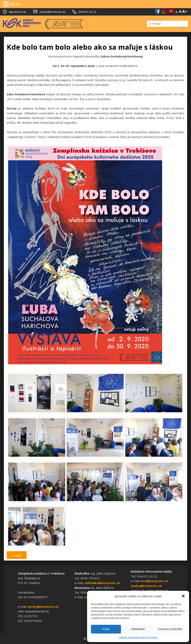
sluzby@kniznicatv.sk (43, 607)
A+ (185, 11)
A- (177, 12)
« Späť (17, 555)
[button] (183, 596)
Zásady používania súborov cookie (138, 637)
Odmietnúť (138, 629)
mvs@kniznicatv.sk (154, 581)
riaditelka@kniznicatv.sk (102, 583)
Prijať (106, 629)
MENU (16, 4)
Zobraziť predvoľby (170, 629)
